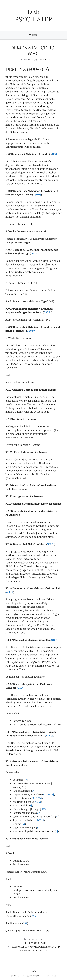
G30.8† (47, 312)
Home (33, 971)
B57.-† (41, 820)
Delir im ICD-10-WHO (35, 943)
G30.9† (31, 331)
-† (26, 780)
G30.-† (56, 154)
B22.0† (50, 736)
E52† (45, 809)
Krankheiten (35, 939)
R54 (25, 923)
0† (24, 787)
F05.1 (34, 916)
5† (33, 791)
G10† (54, 640)
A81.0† (10, 592)
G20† (20, 688)
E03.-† (50, 794)
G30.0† (37, 195)
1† (31, 805)
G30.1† (36, 253)
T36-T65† (36, 798)
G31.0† (51, 544)
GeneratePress (50, 976)
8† (38, 828)
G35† (38, 802)
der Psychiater (33, 15)
